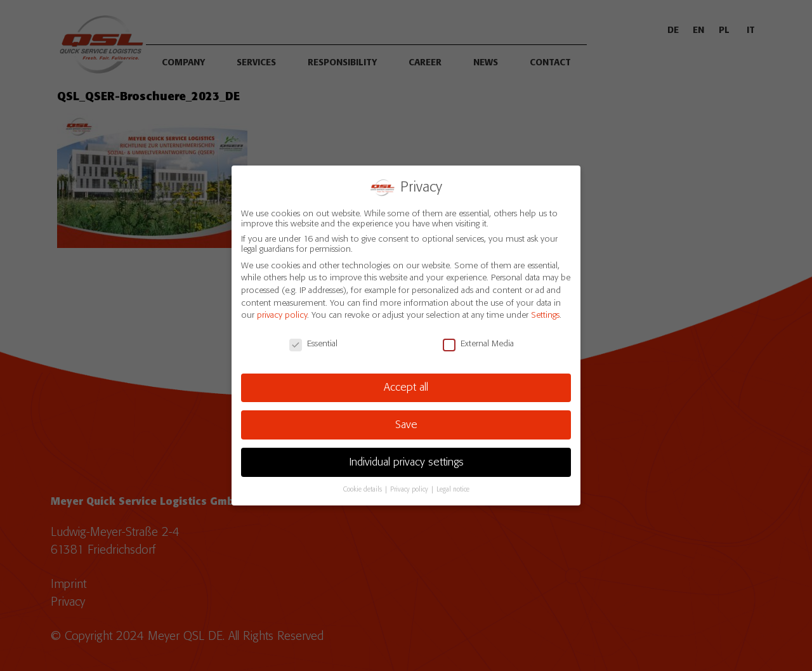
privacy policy (282, 315)
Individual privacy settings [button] (406, 462)
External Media (478, 344)
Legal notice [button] (453, 490)
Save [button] (406, 425)
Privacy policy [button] (410, 490)
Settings (545, 315)
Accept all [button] (406, 388)
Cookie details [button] (363, 490)
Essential (313, 344)
